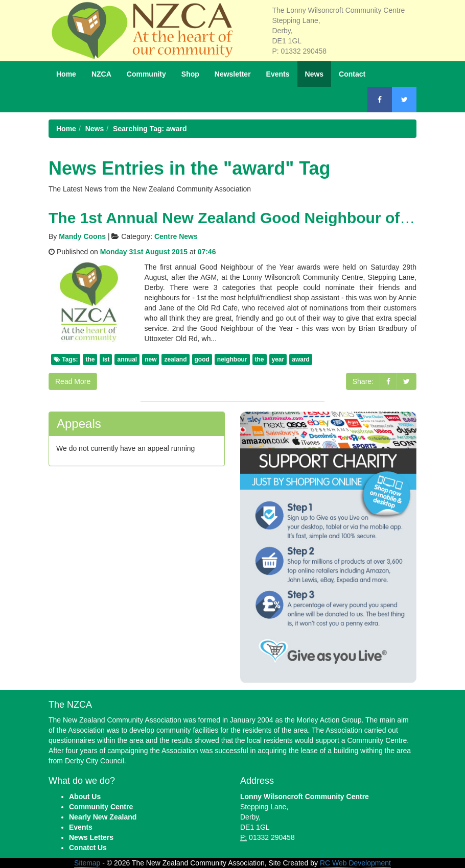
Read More (73, 381)
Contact (352, 74)
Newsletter (233, 74)
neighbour (232, 359)
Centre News (176, 236)
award (301, 359)
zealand (175, 359)
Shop (190, 74)
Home (66, 74)
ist (106, 359)
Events (278, 74)
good (202, 359)
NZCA (101, 74)
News (315, 74)
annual (127, 359)
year (278, 359)
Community (146, 74)
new (150, 359)
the (90, 359)
